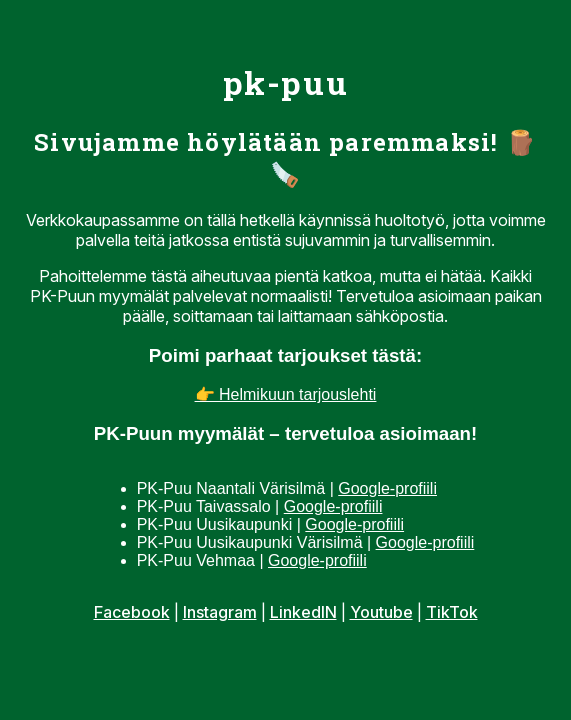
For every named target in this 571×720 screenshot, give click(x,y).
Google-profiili (387, 488)
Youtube (381, 612)
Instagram (220, 612)
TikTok (452, 612)
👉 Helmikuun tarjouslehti (286, 394)
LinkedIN (303, 612)
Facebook (132, 612)
